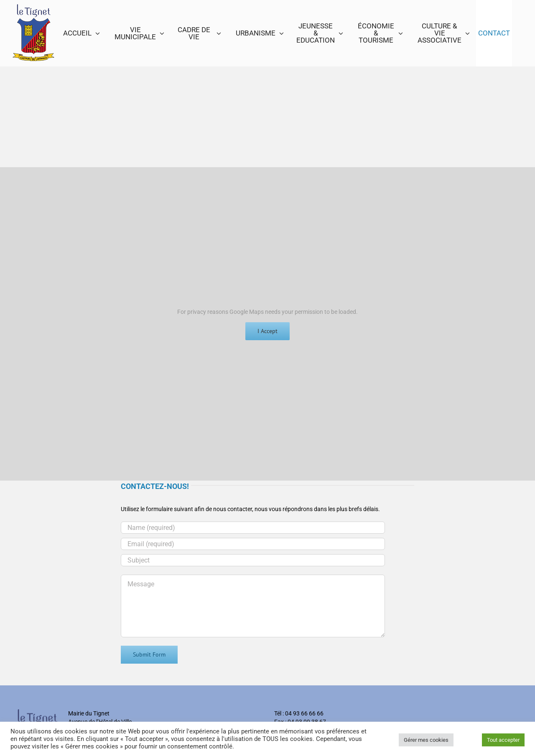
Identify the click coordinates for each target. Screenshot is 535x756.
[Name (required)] (253, 528)
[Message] (253, 606)
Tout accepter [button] (503, 740)
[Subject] (253, 560)
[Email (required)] (253, 544)
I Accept (267, 331)
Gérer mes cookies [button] (426, 740)
